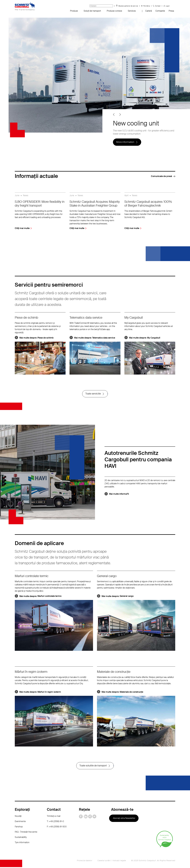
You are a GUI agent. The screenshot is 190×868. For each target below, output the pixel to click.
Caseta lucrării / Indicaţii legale (112, 861)
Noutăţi (18, 817)
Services (132, 11)
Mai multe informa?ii (119, 494)
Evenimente (20, 822)
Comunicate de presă (161, 176)
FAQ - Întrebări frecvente (26, 833)
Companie (160, 11)
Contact (158, 6)
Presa (171, 11)
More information (125, 142)
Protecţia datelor (85, 861)
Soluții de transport (92, 11)
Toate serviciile (93, 394)
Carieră (149, 11)
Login (168, 6)
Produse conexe (114, 11)
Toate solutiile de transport (93, 766)
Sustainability (21, 838)
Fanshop (19, 827)
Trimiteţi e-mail (54, 817)
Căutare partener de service (128, 6)
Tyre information (22, 843)
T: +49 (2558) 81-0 (55, 822)
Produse (74, 11)
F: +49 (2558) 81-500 (57, 827)
